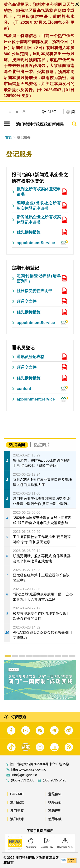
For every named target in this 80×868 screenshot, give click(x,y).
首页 (9, 137)
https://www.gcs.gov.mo (29, 770)
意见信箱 (55, 794)
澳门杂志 (17, 802)
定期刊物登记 (25, 268)
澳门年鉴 (17, 811)
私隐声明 (55, 811)
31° (52, 112)
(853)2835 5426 (54, 780)
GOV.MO (17, 794)
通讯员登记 (23, 348)
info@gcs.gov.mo (24, 775)
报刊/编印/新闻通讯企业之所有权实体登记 (40, 178)
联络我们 (55, 802)
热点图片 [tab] (42, 445)
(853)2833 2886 (23, 780)
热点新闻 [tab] (17, 445)
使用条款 (55, 819)
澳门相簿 (17, 819)
